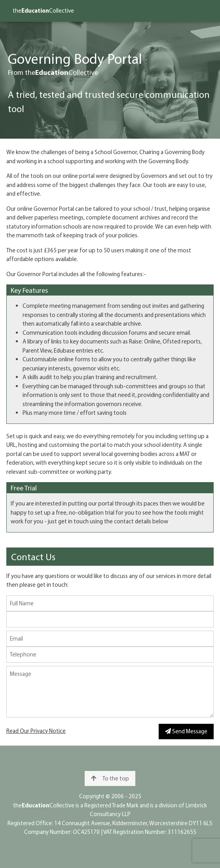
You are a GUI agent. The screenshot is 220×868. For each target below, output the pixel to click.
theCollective (43, 10)
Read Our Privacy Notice (36, 731)
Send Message (186, 731)
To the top (110, 778)
